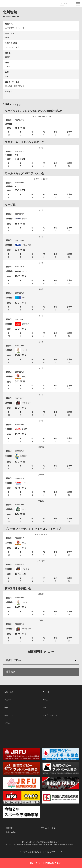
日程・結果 (9, 692)
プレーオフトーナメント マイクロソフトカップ (33, 529)
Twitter (17, 736)
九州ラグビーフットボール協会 (61, 768)
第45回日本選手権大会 (18, 588)
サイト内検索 (71, 4)
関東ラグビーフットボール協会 (61, 754)
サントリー (23, 403)
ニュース (8, 700)
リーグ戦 (10, 205)
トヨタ (21, 350)
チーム (45, 700)
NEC (20, 509)
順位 (6, 708)
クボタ (21, 219)
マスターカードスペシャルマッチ (25, 142)
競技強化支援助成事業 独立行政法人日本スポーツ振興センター (61, 797)
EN (65, 4)
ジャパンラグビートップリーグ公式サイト (11, 4)
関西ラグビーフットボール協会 (21, 768)
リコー (21, 271)
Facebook (41, 736)
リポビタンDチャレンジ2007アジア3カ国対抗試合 (34, 111)
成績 (44, 708)
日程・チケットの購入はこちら (45, 863)
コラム (7, 723)
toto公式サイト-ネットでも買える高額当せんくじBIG (21, 797)
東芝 (20, 377)
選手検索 (11, 672)
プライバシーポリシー (50, 828)
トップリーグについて (51, 715)
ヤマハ (21, 483)
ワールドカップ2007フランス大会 (24, 173)
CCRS (21, 429)
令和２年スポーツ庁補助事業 (21, 812)
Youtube (65, 736)
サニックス (23, 245)
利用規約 (9, 828)
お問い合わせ (11, 832)
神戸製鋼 (22, 324)
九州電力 (21, 456)
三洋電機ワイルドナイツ (15, 28)
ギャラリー (9, 715)
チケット (46, 692)
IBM (20, 298)
